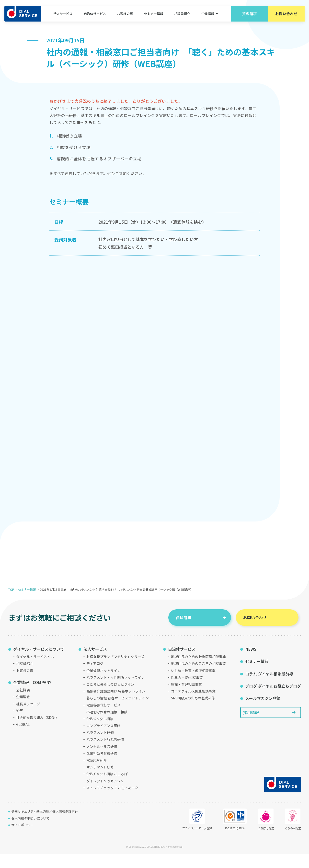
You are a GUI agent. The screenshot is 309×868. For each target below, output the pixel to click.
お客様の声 (125, 15)
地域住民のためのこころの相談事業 (198, 678)
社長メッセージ (28, 718)
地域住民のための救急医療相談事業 (198, 671)
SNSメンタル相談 (100, 733)
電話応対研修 (97, 775)
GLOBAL (23, 739)
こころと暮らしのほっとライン (110, 699)
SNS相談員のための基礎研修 (193, 712)
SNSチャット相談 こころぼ (107, 788)
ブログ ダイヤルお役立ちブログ (273, 700)
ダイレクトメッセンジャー (107, 795)
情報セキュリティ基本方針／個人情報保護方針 (45, 826)
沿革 (20, 725)
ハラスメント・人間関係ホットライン (115, 692)
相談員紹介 (182, 15)
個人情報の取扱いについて (30, 832)
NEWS (251, 663)
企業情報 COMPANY (32, 696)
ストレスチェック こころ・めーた (112, 802)
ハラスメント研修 (100, 747)
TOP (11, 604)
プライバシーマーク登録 (197, 834)
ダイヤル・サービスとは (35, 671)
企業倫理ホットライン (103, 685)
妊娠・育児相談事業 (186, 699)
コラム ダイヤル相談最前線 (269, 688)
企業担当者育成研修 (102, 767)
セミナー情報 (153, 15)
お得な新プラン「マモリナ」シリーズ (115, 671)
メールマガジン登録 (263, 713)
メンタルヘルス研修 (102, 761)
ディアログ (95, 678)
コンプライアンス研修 (103, 740)
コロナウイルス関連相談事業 (193, 706)
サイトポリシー (22, 839)
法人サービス (63, 15)
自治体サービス (95, 15)
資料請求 (249, 15)
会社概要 (23, 704)
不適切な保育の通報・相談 (107, 726)
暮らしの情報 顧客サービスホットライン (118, 712)
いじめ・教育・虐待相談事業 (193, 685)
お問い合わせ (286, 15)
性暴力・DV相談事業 (187, 692)
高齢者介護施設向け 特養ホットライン (116, 706)
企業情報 (207, 15)
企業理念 (23, 711)
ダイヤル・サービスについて (39, 663)
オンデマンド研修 (100, 781)
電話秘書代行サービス (103, 719)
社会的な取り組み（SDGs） (38, 732)
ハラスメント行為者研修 (105, 754)
